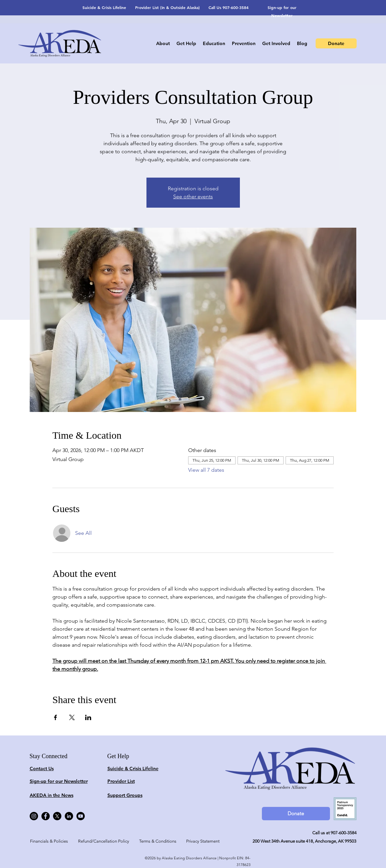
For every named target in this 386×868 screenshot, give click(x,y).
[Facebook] (46, 816)
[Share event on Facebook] (56, 717)
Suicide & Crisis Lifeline (104, 7)
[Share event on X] (72, 717)
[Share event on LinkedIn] (88, 717)
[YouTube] (81, 816)
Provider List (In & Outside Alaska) (167, 7)
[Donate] (336, 43)
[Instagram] (34, 816)
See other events (193, 196)
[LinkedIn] (69, 816)
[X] (57, 816)
